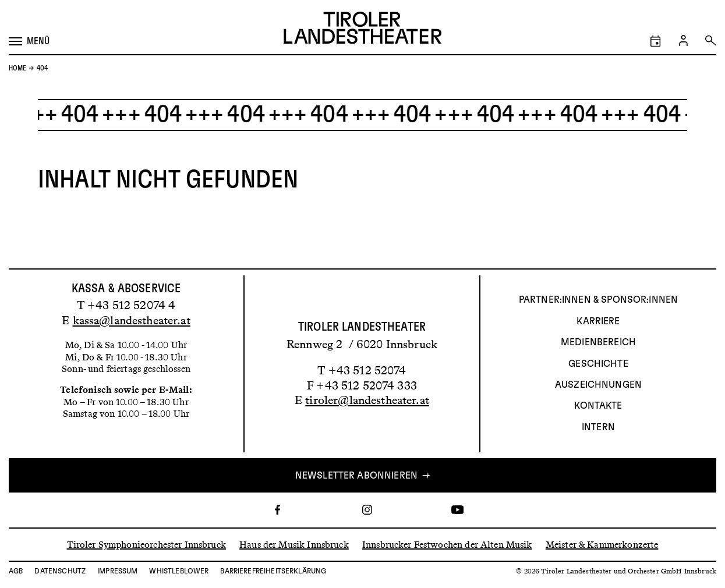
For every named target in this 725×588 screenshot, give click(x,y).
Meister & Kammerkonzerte (602, 544)
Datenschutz (60, 571)
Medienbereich (598, 342)
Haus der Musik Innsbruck (294, 544)
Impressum (117, 571)
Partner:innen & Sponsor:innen (598, 300)
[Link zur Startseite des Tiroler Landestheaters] (362, 29)
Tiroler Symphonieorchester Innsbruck (146, 544)
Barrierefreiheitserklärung (273, 571)
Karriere (598, 321)
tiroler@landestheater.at (367, 400)
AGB (16, 571)
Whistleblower (179, 571)
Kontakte (598, 406)
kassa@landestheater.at (132, 320)
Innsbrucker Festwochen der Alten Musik (447, 544)
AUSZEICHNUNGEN (598, 385)
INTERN (598, 427)
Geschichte (598, 364)
